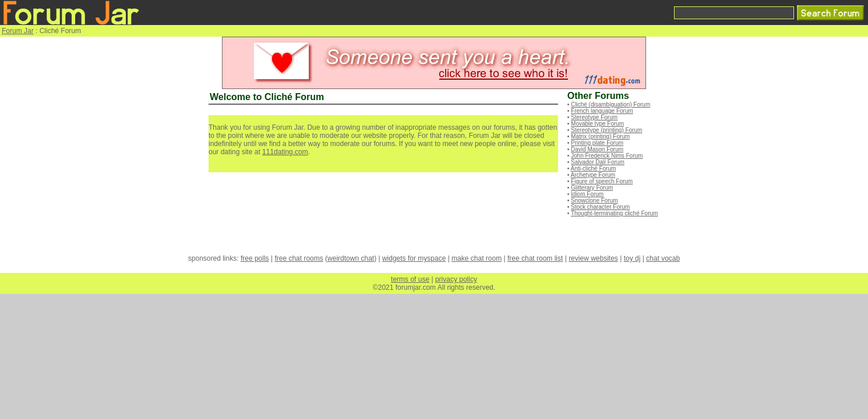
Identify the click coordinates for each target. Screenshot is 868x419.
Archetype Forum (593, 175)
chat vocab (663, 258)
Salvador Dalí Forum (598, 162)
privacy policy (456, 279)
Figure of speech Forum (602, 181)
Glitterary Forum (592, 188)
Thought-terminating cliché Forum (615, 213)
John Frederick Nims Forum (607, 156)
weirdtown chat (351, 258)
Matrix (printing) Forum (600, 136)
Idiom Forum (587, 194)
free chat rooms (299, 258)
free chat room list (535, 258)
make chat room (477, 258)
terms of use (410, 279)
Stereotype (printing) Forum (606, 130)
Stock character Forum (600, 207)
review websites (593, 258)
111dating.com (285, 152)
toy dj (632, 258)
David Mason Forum (597, 149)
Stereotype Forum (594, 117)
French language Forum (602, 111)
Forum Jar (18, 31)
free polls (255, 258)
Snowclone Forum (594, 200)
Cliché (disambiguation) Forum (611, 104)
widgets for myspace (414, 258)
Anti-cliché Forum (594, 168)
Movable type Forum (597, 124)
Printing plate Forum (597, 143)
